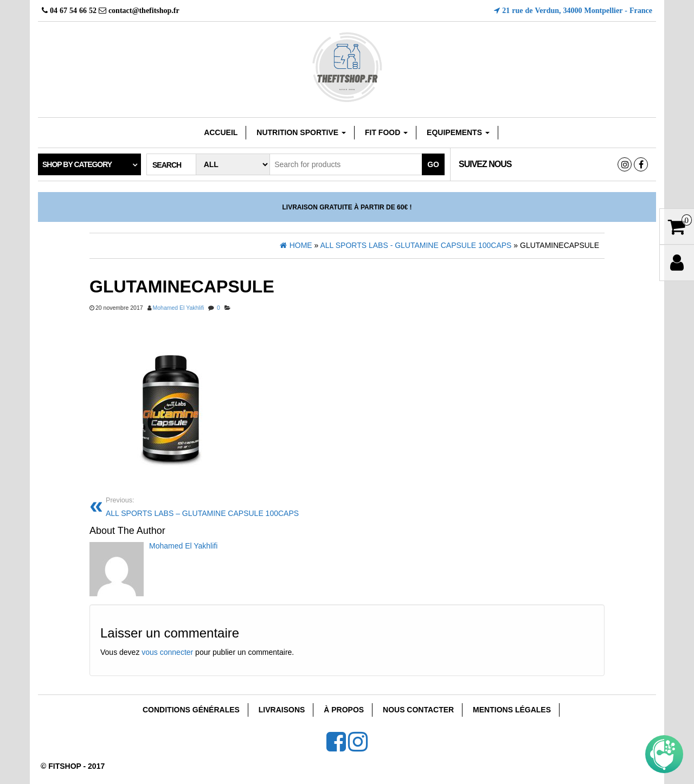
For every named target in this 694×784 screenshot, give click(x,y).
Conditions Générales (191, 710)
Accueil (221, 132)
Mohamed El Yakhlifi (179, 308)
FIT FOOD (386, 132)
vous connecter (167, 652)
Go (433, 164)
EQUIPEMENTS (458, 132)
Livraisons (282, 710)
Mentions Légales (512, 710)
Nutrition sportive (301, 132)
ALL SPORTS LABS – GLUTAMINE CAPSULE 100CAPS (222, 506)
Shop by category (77, 164)
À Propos (344, 710)
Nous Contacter (418, 710)
